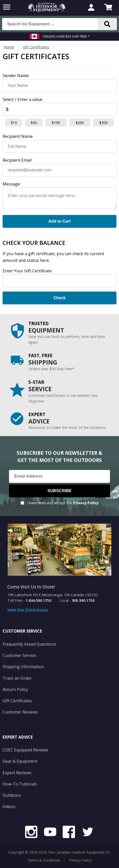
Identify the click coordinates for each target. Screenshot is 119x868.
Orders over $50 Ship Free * (66, 36)
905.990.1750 (83, 600)
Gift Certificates (36, 47)
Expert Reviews (17, 773)
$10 (14, 123)
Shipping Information (23, 667)
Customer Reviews (20, 712)
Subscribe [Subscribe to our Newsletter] (59, 491)
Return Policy (15, 689)
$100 (56, 123)
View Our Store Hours (28, 610)
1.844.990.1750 (38, 600)
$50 (34, 123)
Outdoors (12, 795)
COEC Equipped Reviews (25, 750)
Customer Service (19, 655)
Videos (9, 807)
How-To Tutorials (20, 784)
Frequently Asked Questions (29, 644)
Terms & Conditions (44, 860)
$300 (103, 123)
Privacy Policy (86, 503)
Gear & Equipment (20, 761)
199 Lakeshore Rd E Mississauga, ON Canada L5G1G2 (53, 595)
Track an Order (17, 678)
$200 (80, 123)
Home (9, 47)
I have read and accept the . (63, 503)
